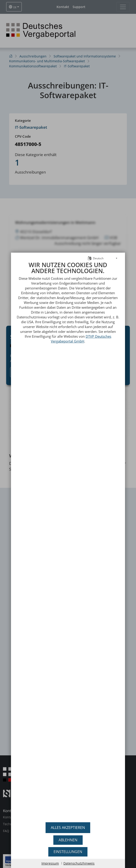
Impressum (50, 863)
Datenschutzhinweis (79, 863)
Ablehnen (68, 840)
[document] (68, 535)
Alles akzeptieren (68, 828)
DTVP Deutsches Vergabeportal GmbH (81, 328)
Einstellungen (68, 852)
